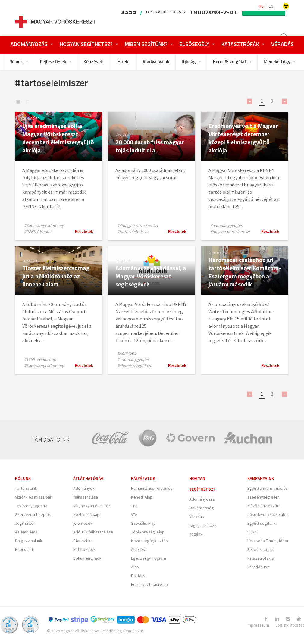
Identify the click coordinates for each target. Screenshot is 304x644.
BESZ (252, 532)
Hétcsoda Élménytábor (268, 541)
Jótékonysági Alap (148, 532)
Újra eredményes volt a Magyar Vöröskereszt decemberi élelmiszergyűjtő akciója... (58, 138)
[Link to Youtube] (299, 619)
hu (261, 6)
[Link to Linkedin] (278, 619)
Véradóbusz (258, 567)
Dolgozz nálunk (29, 541)
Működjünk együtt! (264, 506)
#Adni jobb (127, 353)
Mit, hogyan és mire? (92, 506)
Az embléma (26, 532)
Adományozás (202, 499)
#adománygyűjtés (226, 225)
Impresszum (258, 625)
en (271, 6)
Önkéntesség (202, 508)
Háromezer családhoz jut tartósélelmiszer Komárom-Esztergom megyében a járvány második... (245, 272)
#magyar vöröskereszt (230, 232)
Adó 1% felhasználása (93, 532)
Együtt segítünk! (262, 523)
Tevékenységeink (31, 506)
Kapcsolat (24, 549)
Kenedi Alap (142, 497)
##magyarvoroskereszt (138, 225)
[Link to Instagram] (289, 619)
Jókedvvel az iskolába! (268, 514)
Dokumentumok (87, 558)
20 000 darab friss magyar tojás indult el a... (150, 146)
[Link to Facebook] (267, 619)
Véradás (197, 517)
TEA (134, 506)
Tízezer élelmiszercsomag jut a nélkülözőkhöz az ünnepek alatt (56, 276)
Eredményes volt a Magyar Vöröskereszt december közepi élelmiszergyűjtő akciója (243, 138)
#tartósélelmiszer (133, 232)
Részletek (84, 231)
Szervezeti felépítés (34, 514)
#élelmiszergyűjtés (134, 366)
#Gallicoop (46, 359)
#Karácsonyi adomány (44, 225)
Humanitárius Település (152, 488)
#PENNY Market (38, 232)
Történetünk (26, 488)
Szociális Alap (143, 523)
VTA (134, 514)
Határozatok (84, 549)
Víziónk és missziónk (34, 497)
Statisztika (83, 541)
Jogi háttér (25, 523)
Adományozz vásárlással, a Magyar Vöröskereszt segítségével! (151, 276)
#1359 (29, 359)
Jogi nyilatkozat (290, 625)
